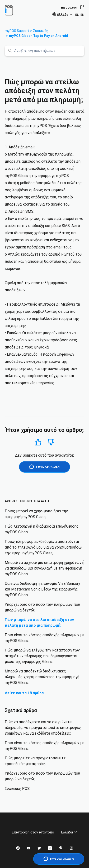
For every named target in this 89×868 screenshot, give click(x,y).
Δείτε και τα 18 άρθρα (24, 693)
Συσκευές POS (17, 789)
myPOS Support (17, 31)
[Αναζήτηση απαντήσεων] (44, 51)
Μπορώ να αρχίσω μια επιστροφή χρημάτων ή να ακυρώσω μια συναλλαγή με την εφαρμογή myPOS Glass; (44, 568)
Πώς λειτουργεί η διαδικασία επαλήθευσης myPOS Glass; (42, 529)
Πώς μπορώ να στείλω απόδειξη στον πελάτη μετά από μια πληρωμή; (39, 623)
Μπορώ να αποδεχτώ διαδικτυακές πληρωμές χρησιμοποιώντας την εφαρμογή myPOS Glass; (42, 677)
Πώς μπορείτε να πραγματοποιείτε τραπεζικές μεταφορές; (35, 761)
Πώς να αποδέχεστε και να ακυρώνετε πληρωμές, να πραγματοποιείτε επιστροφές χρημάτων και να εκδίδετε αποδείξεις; (43, 728)
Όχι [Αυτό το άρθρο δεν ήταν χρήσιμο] (51, 442)
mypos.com (73, 7)
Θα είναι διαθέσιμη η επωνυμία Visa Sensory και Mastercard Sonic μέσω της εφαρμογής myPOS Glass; (42, 589)
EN (82, 15)
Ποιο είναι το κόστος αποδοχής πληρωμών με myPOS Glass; (44, 638)
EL (77, 15)
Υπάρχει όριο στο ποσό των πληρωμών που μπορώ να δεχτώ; (42, 607)
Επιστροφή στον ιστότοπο (33, 832)
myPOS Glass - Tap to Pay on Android (39, 36)
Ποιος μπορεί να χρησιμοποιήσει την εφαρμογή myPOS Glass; (36, 514)
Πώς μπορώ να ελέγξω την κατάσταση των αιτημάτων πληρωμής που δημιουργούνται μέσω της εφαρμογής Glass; (42, 656)
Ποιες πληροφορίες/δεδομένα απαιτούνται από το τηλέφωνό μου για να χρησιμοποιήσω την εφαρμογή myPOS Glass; (43, 547)
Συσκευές (41, 31)
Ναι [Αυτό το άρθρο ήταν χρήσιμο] (38, 442)
